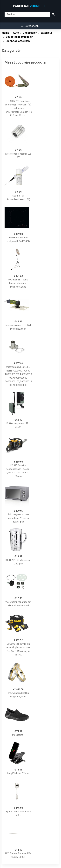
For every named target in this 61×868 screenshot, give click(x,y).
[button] (30, 26)
